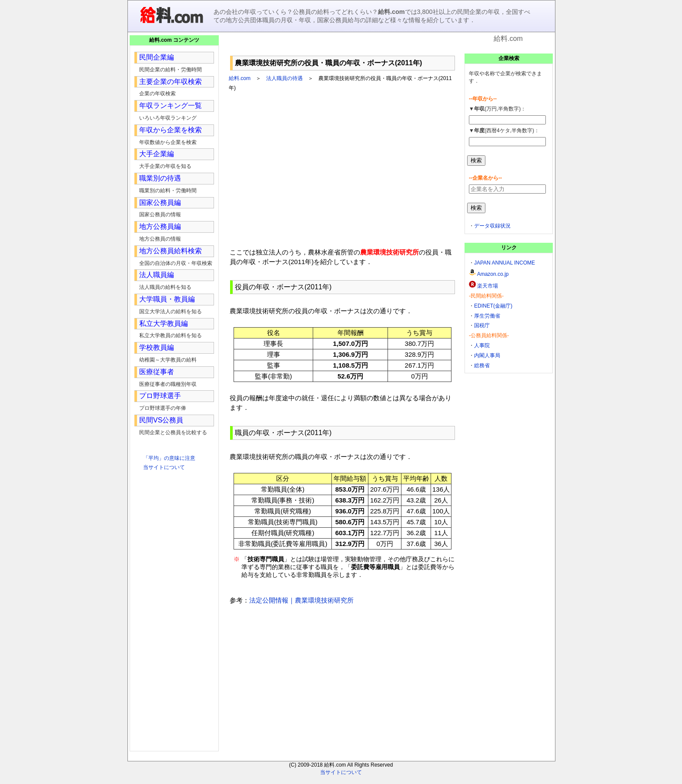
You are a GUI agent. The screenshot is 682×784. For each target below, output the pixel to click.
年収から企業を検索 (170, 130)
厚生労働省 (487, 316)
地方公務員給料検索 (170, 251)
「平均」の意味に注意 (169, 458)
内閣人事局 (487, 355)
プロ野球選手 (160, 396)
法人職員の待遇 (284, 78)
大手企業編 (157, 154)
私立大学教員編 (164, 323)
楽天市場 (488, 286)
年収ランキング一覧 (170, 106)
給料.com (240, 78)
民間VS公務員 (161, 420)
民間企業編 (157, 57)
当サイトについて (164, 467)
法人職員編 (157, 275)
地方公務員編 (160, 226)
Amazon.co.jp (493, 274)
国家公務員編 (160, 203)
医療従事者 (157, 372)
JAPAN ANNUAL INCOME (505, 263)
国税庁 (482, 325)
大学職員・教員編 (167, 299)
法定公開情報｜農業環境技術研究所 (301, 600)
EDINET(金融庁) (493, 306)
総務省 (482, 365)
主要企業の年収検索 (170, 82)
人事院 (482, 345)
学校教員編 (157, 347)
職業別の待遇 (160, 178)
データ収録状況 (492, 226)
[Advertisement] (343, 48)
